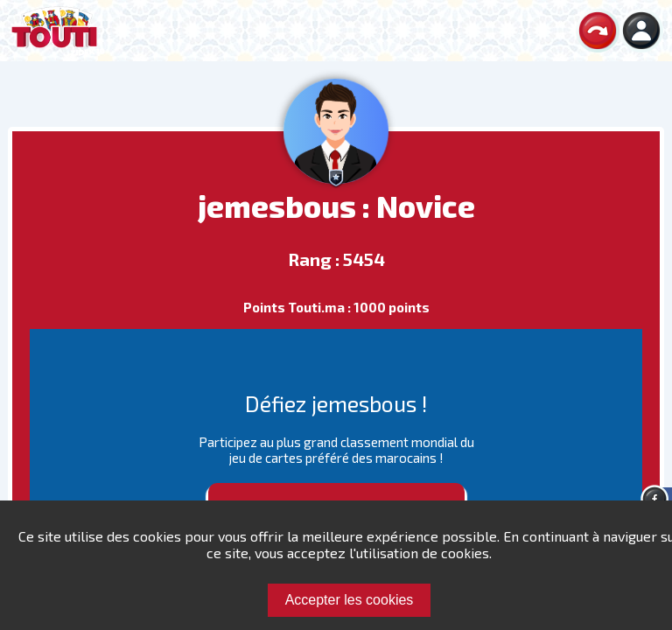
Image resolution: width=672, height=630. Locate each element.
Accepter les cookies (350, 600)
